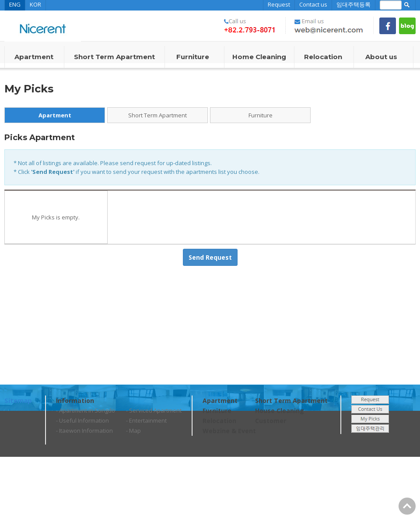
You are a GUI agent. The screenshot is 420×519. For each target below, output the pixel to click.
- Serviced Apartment (154, 410)
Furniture (261, 115)
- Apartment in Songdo (86, 410)
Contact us (313, 4)
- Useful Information (82, 420)
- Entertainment (146, 420)
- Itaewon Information (84, 431)
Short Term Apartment (157, 115)
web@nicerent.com (107, 506)
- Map (133, 431)
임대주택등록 (353, 4)
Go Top (407, 506)
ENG (15, 4)
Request (279, 4)
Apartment (55, 115)
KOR (35, 4)
